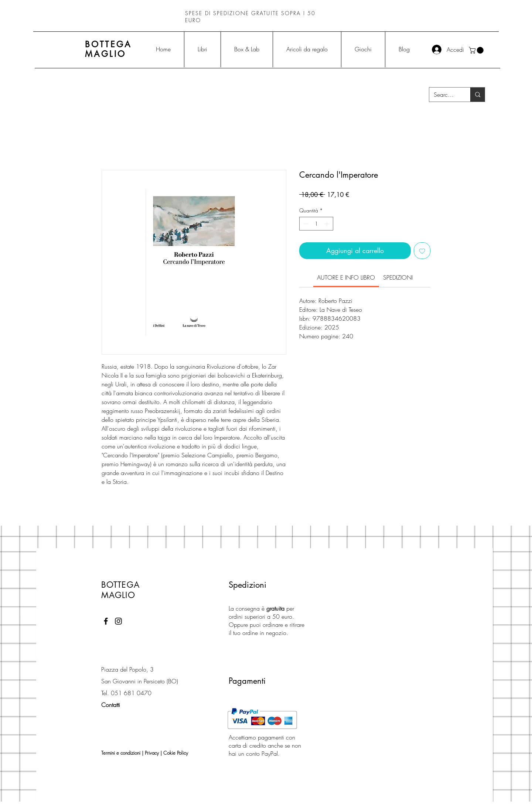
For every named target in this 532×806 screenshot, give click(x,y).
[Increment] (328, 224)
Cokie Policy (176, 753)
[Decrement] (305, 224)
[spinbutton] (316, 224)
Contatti (111, 705)
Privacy (152, 753)
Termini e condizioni (121, 753)
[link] (346, 277)
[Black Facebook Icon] (106, 621)
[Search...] (444, 95)
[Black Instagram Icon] (118, 621)
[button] (477, 50)
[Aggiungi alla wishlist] (422, 251)
